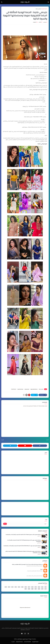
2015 (19, 587)
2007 (36, 589)
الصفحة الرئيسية (44, 9)
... (42, 574)
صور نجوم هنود (27, 389)
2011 (46, 589)
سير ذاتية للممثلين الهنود (34, 389)
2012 (12, 587)
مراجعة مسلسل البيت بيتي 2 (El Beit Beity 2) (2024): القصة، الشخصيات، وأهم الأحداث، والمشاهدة (22, 546)
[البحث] (27, 524)
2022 (42, 587)
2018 (32, 587)
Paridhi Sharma (14, 389)
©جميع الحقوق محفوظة (24, 639)
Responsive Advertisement (25, 607)
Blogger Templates (32, 639)
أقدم (3, 440)
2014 (16, 587)
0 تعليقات (35, 22)
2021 (46, 587)
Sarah (42, 569)
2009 (39, 589)
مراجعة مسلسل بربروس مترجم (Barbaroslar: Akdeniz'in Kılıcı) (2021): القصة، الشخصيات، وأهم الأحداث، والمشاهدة (23, 552)
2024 (22, 587)
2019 (36, 587)
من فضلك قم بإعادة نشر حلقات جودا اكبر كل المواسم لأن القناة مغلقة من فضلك (27, 564)
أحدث (47, 440)
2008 (32, 589)
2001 (26, 589)
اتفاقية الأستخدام (28, 642)
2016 (26, 587)
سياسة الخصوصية (19, 642)
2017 (29, 587)
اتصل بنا (13, 642)
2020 (39, 587)
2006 (29, 589)
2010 (42, 589)
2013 (9, 587)
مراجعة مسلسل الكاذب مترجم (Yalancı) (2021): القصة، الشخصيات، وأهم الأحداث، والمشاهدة (23, 535)
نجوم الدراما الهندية (20, 389)
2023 (6, 587)
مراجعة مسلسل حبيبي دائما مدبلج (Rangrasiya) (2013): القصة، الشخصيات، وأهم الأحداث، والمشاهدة (24, 541)
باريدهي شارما (38, 9)
